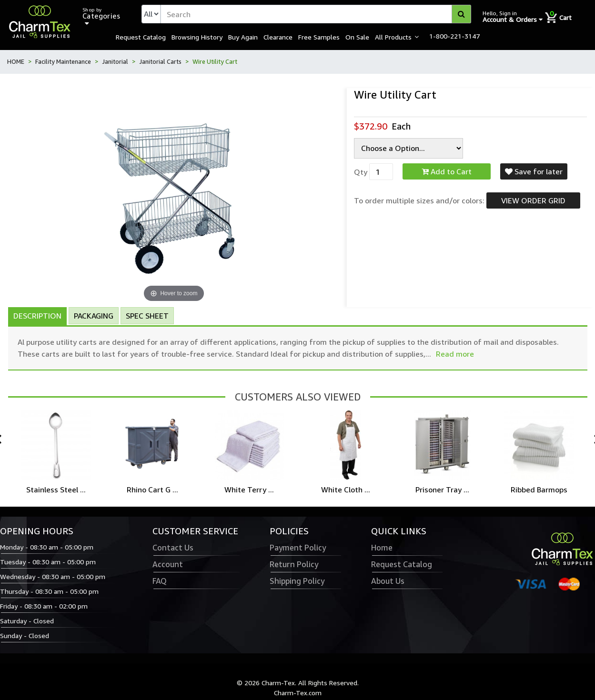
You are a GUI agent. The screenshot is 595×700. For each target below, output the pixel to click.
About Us (388, 581)
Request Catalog (141, 37)
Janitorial (115, 61)
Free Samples (319, 37)
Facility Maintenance (63, 61)
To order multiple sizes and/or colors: (419, 200)
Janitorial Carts (160, 61)
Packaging (94, 316)
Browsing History (197, 37)
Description (37, 316)
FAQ (160, 581)
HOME (16, 61)
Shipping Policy (297, 581)
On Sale (357, 37)
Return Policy (294, 564)
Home (382, 548)
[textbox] (316, 14)
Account (168, 564)
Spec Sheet (147, 316)
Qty (361, 172)
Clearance (278, 37)
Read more (455, 354)
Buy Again (243, 37)
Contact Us (173, 548)
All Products (393, 37)
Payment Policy (298, 548)
